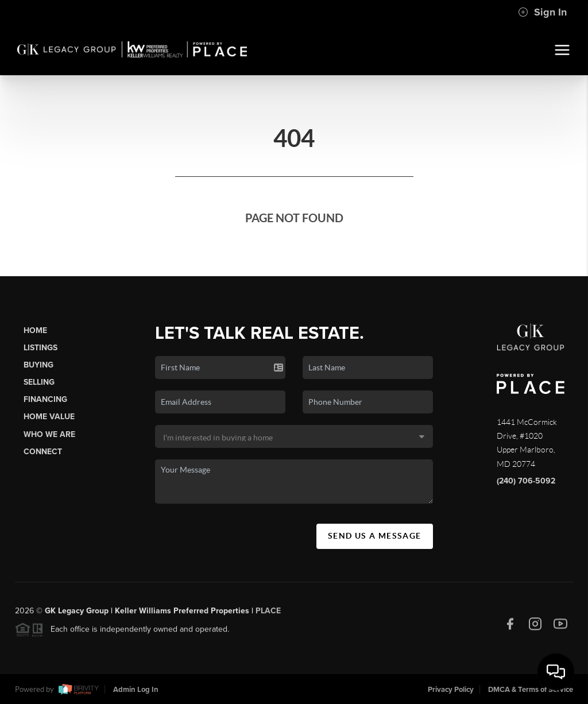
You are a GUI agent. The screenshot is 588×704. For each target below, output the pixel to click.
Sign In (542, 12)
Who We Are (49, 434)
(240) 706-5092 (526, 481)
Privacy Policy (451, 690)
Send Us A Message (375, 536)
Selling (39, 382)
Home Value (49, 417)
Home (35, 330)
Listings (40, 348)
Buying (38, 365)
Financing (45, 399)
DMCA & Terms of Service (531, 690)
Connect (43, 452)
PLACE (268, 614)
